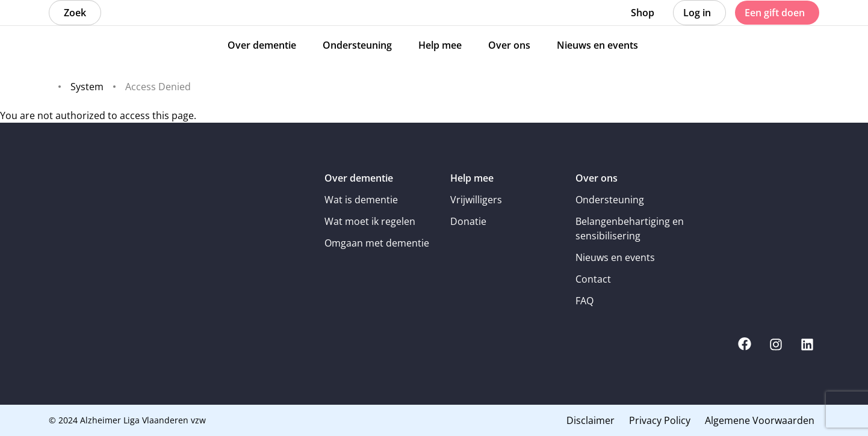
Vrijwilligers (476, 200)
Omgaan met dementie (377, 243)
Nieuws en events (615, 257)
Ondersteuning (610, 200)
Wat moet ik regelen (370, 221)
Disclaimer (591, 420)
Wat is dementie (361, 200)
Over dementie (359, 178)
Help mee (472, 178)
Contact (593, 279)
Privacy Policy (660, 420)
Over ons (597, 178)
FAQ (584, 301)
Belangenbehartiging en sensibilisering (630, 229)
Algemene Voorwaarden (760, 420)
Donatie (468, 221)
